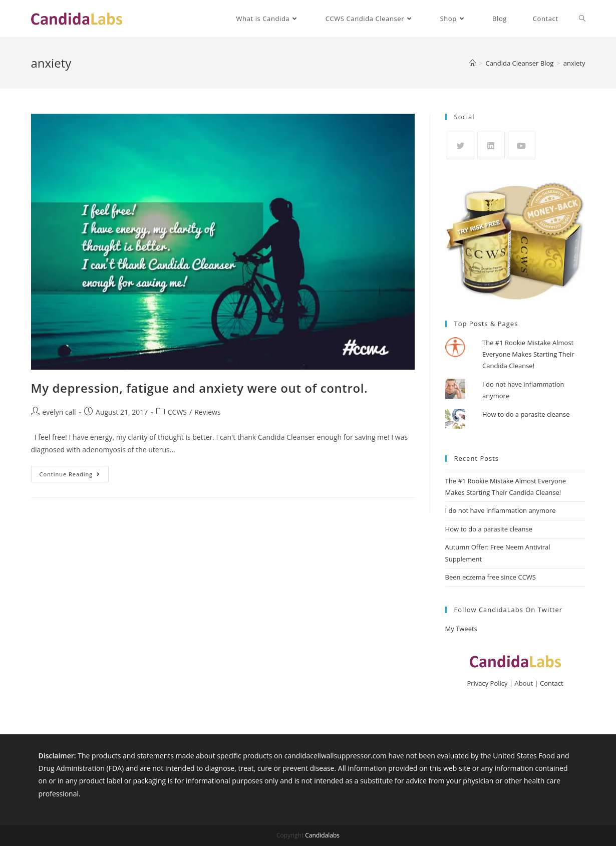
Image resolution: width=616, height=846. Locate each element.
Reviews (207, 412)
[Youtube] (522, 146)
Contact (552, 683)
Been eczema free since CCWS (491, 577)
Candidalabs (322, 835)
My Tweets (461, 629)
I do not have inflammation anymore (501, 510)
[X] (460, 146)
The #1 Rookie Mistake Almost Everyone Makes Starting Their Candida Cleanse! (528, 354)
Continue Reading (74, 476)
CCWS (177, 412)
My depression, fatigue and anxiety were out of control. (200, 388)
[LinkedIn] (491, 146)
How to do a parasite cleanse (526, 414)
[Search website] (582, 19)
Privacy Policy (487, 683)
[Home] (473, 63)
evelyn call (59, 412)
